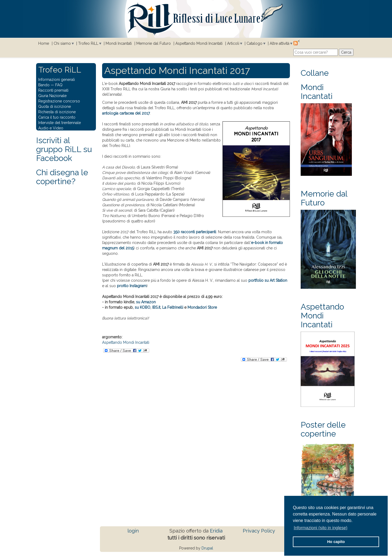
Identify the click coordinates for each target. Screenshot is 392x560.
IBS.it (156, 307)
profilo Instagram (132, 286)
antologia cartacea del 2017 (126, 113)
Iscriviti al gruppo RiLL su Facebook (64, 149)
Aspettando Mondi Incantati (199, 43)
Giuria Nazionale (52, 96)
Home (44, 43)
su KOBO (143, 307)
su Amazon (146, 302)
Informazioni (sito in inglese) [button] (320, 528)
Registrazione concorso (59, 101)
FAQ (59, 85)
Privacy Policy (259, 531)
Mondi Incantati (119, 43)
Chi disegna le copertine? (62, 177)
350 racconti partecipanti (195, 232)
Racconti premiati (53, 90)
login (133, 531)
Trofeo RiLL (88, 43)
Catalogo (254, 43)
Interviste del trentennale (60, 123)
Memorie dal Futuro (154, 43)
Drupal (207, 548)
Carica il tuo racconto (57, 117)
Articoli (233, 43)
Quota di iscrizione (55, 106)
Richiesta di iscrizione (57, 112)
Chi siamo (62, 43)
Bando (44, 85)
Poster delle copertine (323, 429)
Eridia (216, 531)
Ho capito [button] (336, 542)
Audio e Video (51, 128)
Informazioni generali (57, 80)
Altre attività (280, 43)
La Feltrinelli (173, 307)
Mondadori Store (202, 307)
